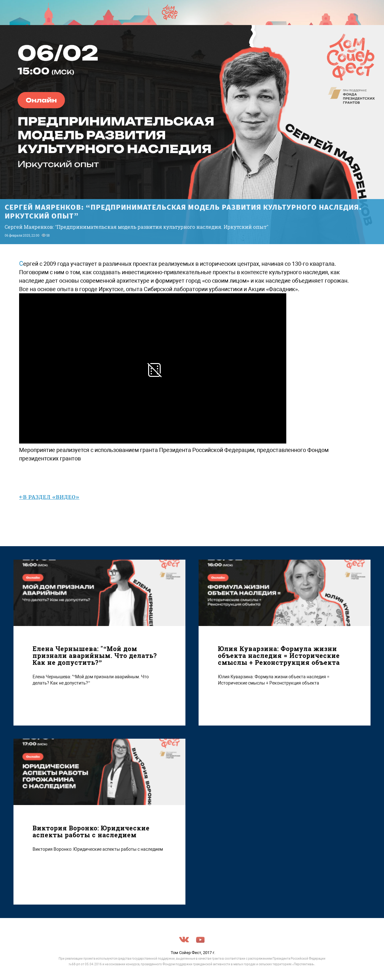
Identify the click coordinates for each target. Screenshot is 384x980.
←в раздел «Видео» (49, 497)
